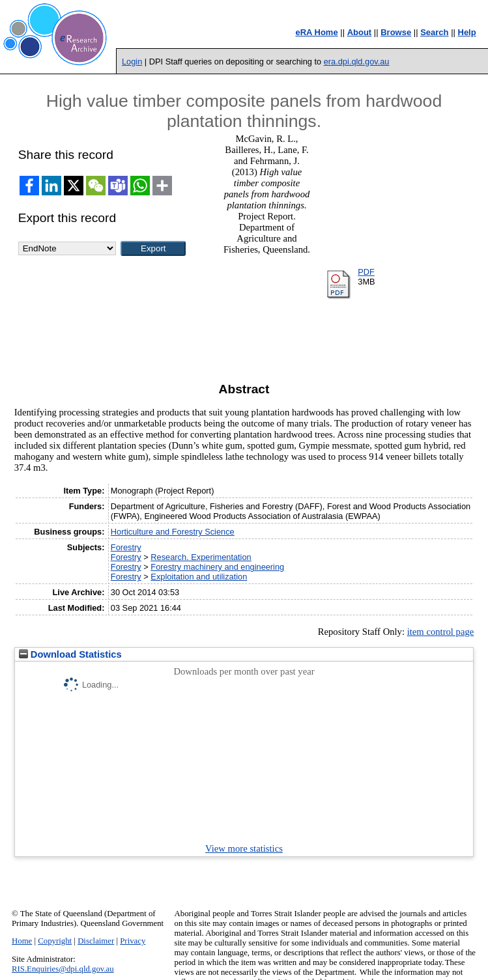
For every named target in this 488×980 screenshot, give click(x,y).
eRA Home (316, 32)
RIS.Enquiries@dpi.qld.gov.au (63, 969)
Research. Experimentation (201, 557)
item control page (441, 632)
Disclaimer (96, 941)
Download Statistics (70, 654)
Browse (396, 32)
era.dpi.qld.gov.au (357, 62)
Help (467, 32)
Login (132, 62)
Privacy (133, 941)
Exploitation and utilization (199, 577)
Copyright (55, 941)
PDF (366, 272)
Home (22, 941)
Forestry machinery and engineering (217, 567)
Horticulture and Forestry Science (173, 532)
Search (434, 32)
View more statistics (244, 848)
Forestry (126, 547)
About (360, 32)
